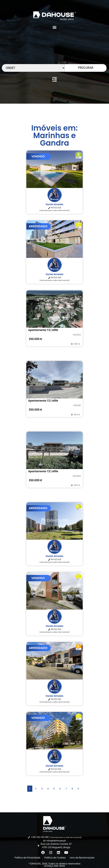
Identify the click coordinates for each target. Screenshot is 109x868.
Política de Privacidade (27, 858)
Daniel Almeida (54, 204)
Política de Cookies (55, 858)
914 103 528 (56, 208)
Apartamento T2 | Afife (43, 330)
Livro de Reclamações (82, 858)
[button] (55, 27)
